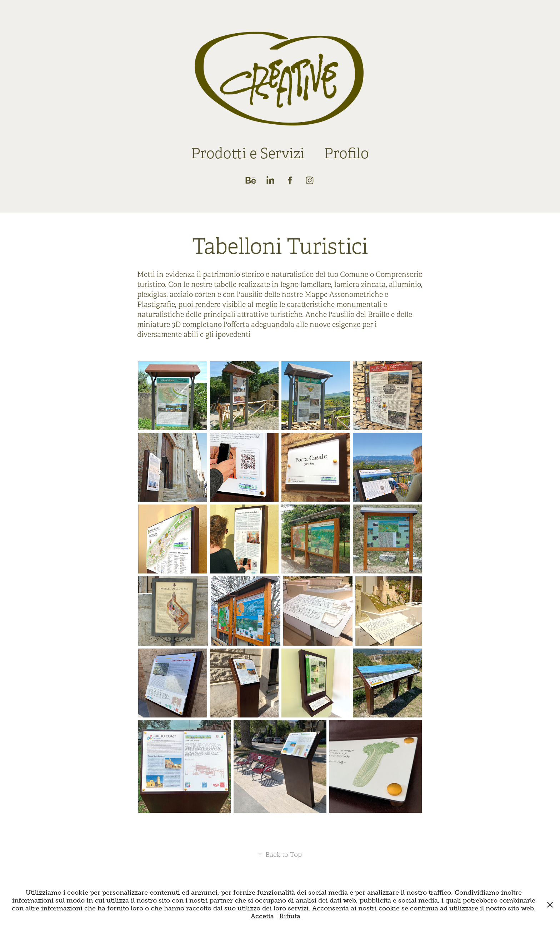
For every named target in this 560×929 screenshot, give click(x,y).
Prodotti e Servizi (248, 153)
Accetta (262, 916)
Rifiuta (290, 916)
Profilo (346, 153)
